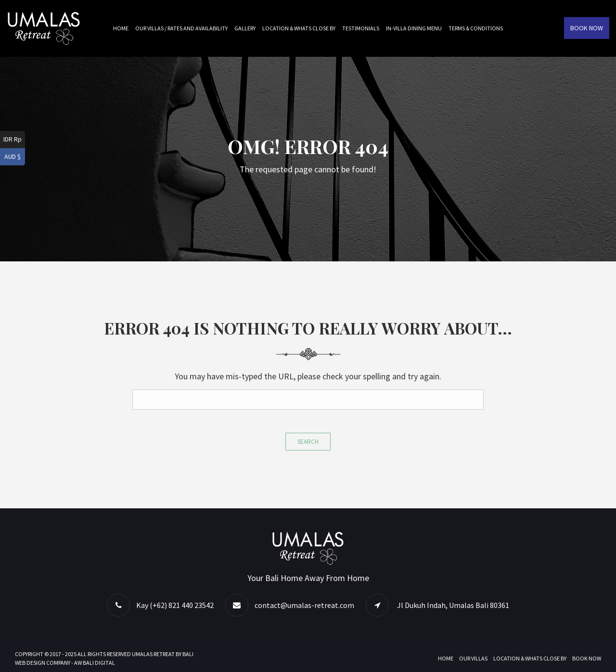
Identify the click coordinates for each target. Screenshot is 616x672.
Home (121, 28)
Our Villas (473, 658)
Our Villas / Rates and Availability (181, 28)
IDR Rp (13, 139)
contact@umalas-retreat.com (304, 605)
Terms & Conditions (476, 28)
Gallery (245, 28)
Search (308, 442)
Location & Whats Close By (299, 28)
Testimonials (361, 28)
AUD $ (13, 156)
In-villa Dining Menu (414, 28)
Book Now (587, 28)
